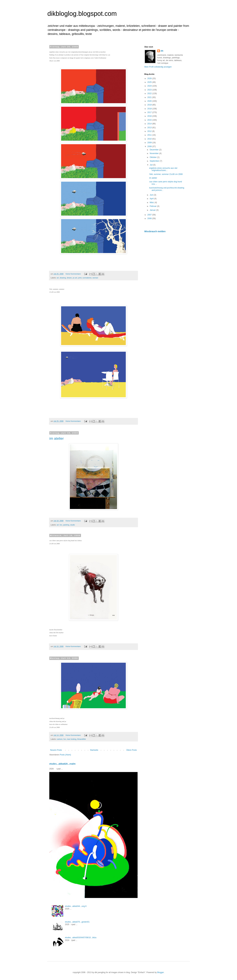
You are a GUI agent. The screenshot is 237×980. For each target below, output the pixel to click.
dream (69, 278)
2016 (150, 116)
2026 (150, 78)
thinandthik (81, 739)
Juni (152, 195)
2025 (150, 82)
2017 (150, 112)
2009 (150, 143)
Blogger (160, 972)
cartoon (60, 739)
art (58, 278)
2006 (150, 218)
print (80, 278)
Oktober (153, 157)
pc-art (75, 278)
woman (95, 278)
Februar (153, 206)
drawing (63, 278)
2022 (150, 93)
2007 (150, 215)
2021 (150, 97)
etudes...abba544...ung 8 (76, 906)
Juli (151, 165)
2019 (150, 105)
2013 (150, 128)
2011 (150, 135)
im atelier (57, 438)
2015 (150, 120)
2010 (150, 139)
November (154, 153)
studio (73, 525)
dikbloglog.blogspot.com (82, 14)
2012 (150, 131)
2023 (150, 90)
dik (162, 51)
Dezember (154, 150)
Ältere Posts (132, 750)
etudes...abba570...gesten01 (77, 922)
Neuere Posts (56, 750)
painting (66, 525)
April (152, 199)
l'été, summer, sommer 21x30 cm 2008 (166, 174)
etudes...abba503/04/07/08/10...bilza (81, 938)
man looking (72, 739)
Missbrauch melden (155, 231)
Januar (153, 210)
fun (61, 525)
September (155, 161)
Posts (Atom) (65, 755)
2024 (150, 86)
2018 (150, 109)
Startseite (94, 750)
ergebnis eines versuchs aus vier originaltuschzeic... (163, 169)
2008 (150, 146)
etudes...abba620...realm (62, 764)
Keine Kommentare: (74, 274)
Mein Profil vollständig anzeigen (158, 67)
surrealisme (87, 278)
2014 (150, 124)
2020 (150, 101)
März (152, 202)
